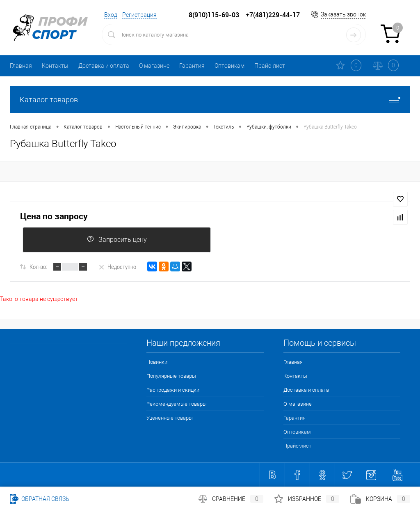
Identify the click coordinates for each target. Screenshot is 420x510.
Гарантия (192, 66)
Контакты (55, 66)
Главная (21, 66)
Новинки (157, 362)
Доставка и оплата (104, 66)
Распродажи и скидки (173, 390)
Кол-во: (38, 266)
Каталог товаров (210, 100)
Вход (111, 15)
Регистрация (139, 15)
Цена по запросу (54, 216)
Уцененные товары (170, 418)
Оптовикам (229, 66)
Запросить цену (117, 240)
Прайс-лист (270, 66)
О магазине (154, 66)
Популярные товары (171, 376)
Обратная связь (40, 499)
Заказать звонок (343, 14)
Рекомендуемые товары (177, 404)
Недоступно (117, 266)
